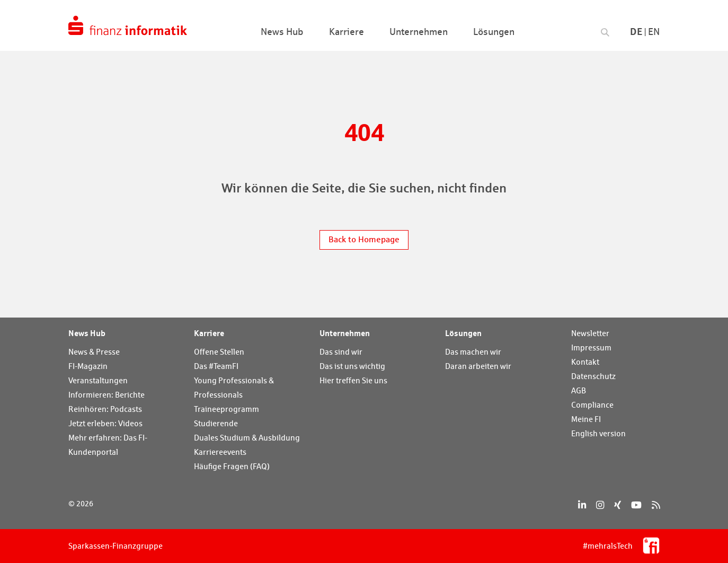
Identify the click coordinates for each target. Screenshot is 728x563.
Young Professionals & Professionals (234, 388)
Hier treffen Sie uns (353, 380)
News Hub (87, 333)
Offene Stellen (219, 352)
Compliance (592, 405)
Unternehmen (345, 333)
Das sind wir (341, 352)
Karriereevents (220, 452)
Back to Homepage (364, 239)
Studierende (216, 423)
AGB (579, 390)
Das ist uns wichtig (352, 366)
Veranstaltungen (98, 380)
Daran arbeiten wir (478, 366)
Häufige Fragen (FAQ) (232, 466)
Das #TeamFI (216, 366)
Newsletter (590, 333)
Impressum (591, 348)
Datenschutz (593, 376)
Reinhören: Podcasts (105, 409)
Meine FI (586, 419)
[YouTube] (636, 505)
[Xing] (618, 505)
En (654, 32)
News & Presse (94, 352)
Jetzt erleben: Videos (105, 423)
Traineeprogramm (227, 409)
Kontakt (585, 362)
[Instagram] (600, 505)
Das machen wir (473, 352)
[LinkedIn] (582, 505)
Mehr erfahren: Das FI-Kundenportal (108, 445)
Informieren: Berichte (106, 395)
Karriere (209, 333)
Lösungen (463, 333)
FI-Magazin (88, 366)
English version (598, 433)
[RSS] (656, 505)
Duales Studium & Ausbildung (247, 438)
